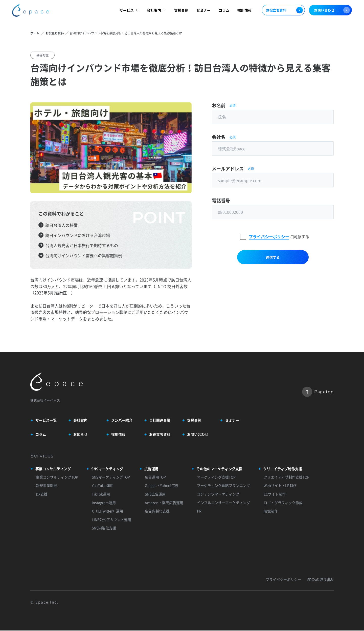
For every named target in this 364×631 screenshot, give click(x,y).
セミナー (203, 11)
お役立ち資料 (283, 11)
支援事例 (181, 11)
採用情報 (244, 11)
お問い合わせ (332, 11)
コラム (224, 11)
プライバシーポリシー (269, 238)
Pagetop (318, 392)
